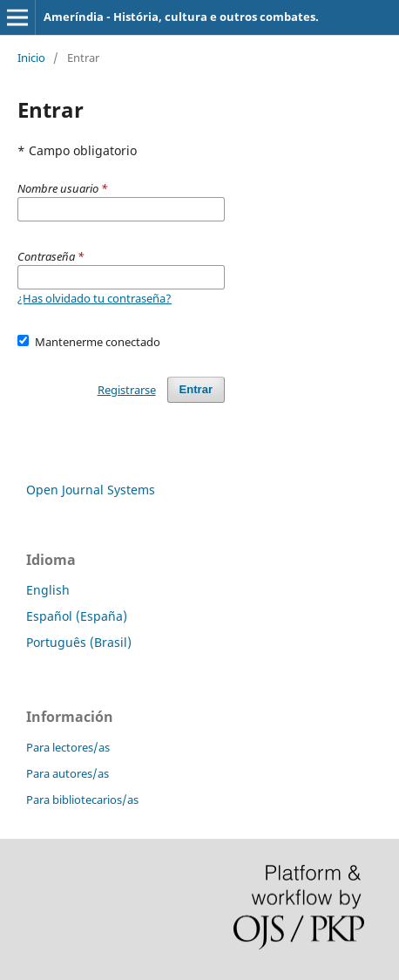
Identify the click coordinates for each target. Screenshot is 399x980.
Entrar (196, 389)
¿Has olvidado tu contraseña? (95, 298)
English (48, 590)
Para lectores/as (68, 747)
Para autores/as (68, 773)
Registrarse (127, 390)
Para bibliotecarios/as (82, 800)
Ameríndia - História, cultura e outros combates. (181, 17)
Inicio (31, 58)
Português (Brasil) (79, 642)
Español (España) (77, 616)
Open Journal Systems (91, 490)
